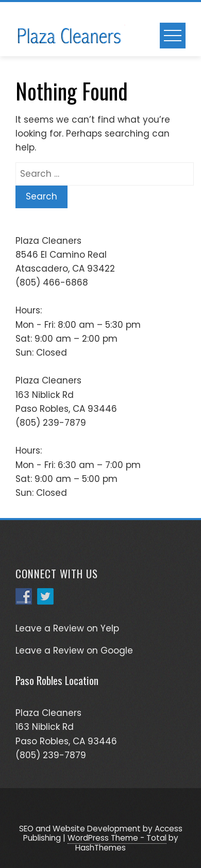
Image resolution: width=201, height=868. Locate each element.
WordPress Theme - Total (117, 838)
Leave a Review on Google (74, 650)
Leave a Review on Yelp (67, 628)
